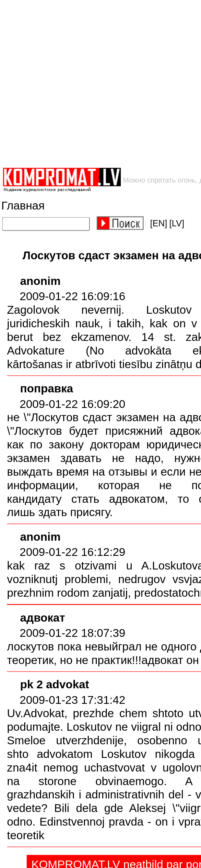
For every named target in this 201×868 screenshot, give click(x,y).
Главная (23, 205)
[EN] (159, 223)
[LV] (177, 223)
